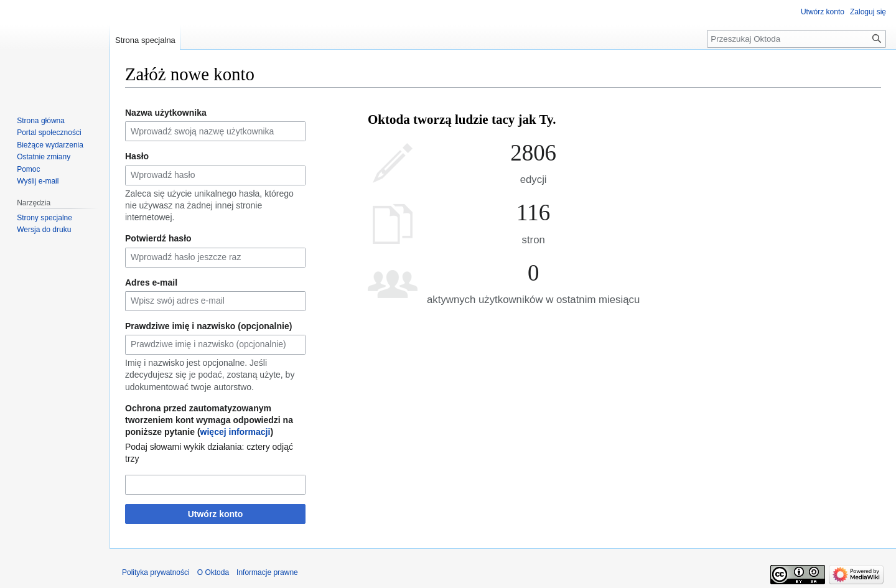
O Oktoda (213, 572)
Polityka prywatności (156, 572)
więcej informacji (236, 432)
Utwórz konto (216, 514)
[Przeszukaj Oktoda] (796, 39)
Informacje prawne (267, 572)
